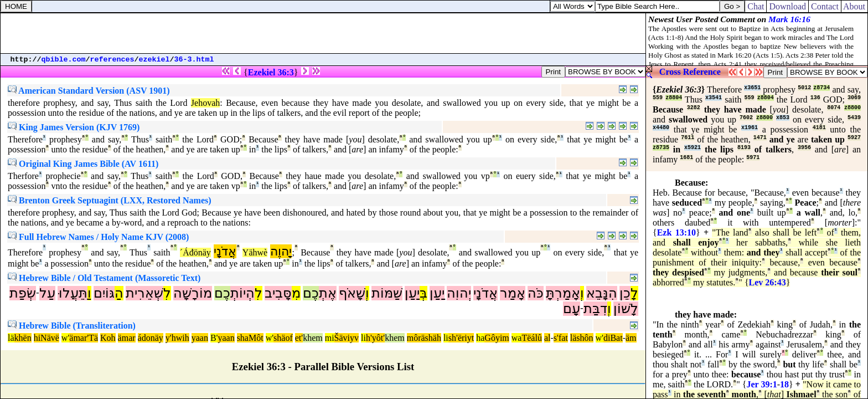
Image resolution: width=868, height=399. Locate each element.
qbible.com (64, 60)
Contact (825, 6)
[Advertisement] (323, 33)
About (854, 6)
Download (787, 6)
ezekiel (154, 60)
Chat (756, 6)
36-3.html (194, 60)
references (112, 60)
